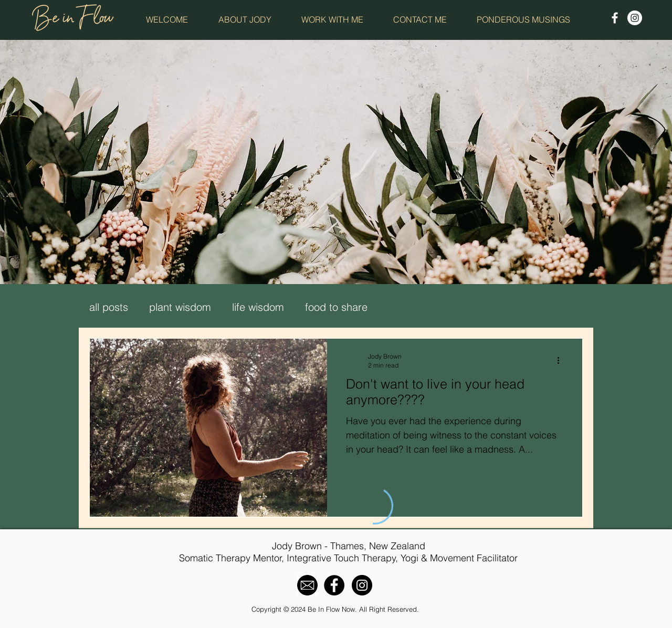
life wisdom (258, 307)
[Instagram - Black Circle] (362, 585)
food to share (336, 307)
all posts (109, 307)
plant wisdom (180, 307)
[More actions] (562, 360)
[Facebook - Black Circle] (334, 585)
